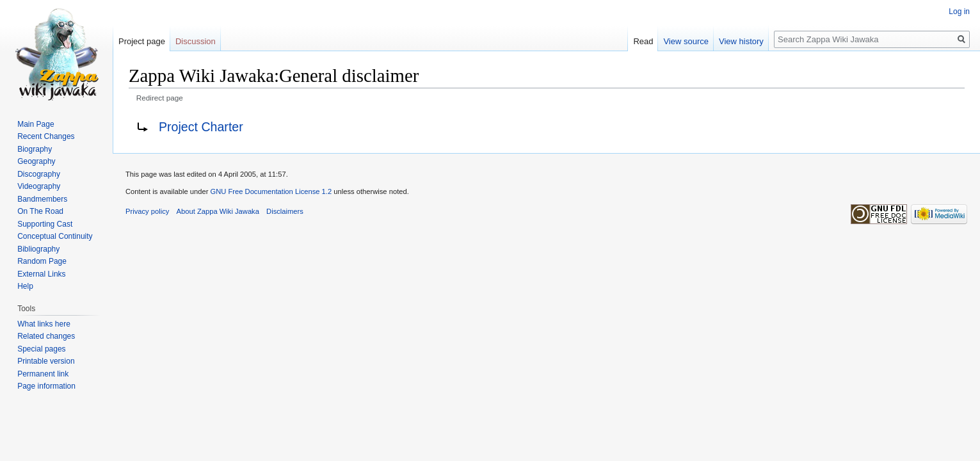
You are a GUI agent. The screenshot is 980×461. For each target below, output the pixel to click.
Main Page (36, 124)
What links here (44, 324)
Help (25, 286)
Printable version (46, 361)
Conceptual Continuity (55, 236)
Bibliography (38, 249)
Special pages (41, 349)
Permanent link (43, 374)
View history (741, 41)
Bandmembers (42, 199)
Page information (46, 386)
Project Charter (201, 127)
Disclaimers (285, 211)
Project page (142, 41)
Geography (36, 161)
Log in (959, 12)
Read (643, 41)
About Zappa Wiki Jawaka (218, 211)
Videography (39, 186)
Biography (35, 149)
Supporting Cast (45, 224)
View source (686, 41)
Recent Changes (46, 136)
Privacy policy (147, 211)
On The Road (40, 211)
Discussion (196, 41)
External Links (41, 274)
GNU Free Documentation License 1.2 (271, 191)
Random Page (42, 261)
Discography (39, 174)
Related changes (46, 336)
